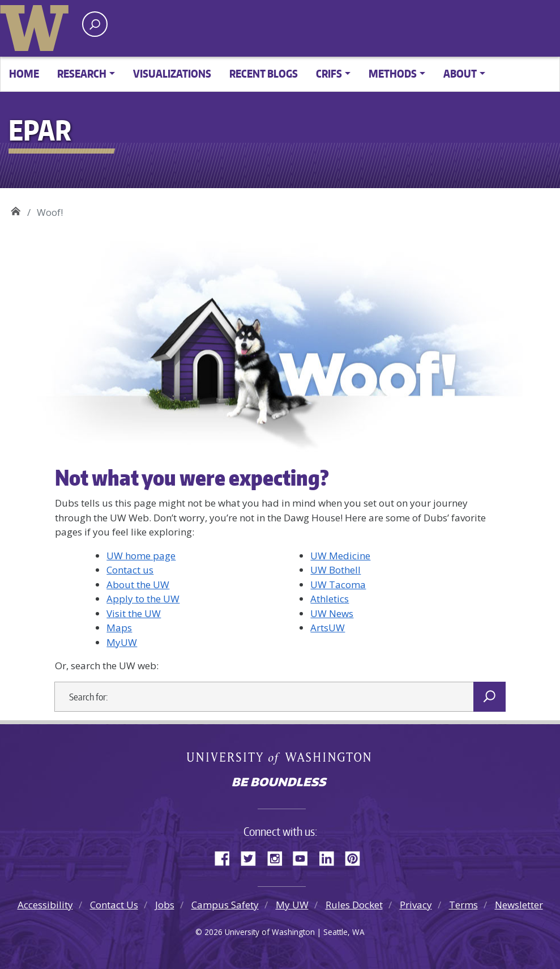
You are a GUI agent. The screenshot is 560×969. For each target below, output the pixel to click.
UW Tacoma (338, 585)
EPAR (16, 208)
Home (24, 73)
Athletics (330, 599)
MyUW (122, 642)
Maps (119, 628)
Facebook (226, 857)
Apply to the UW (143, 599)
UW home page (141, 556)
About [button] (460, 73)
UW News (332, 613)
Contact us (130, 570)
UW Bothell (335, 570)
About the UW (138, 585)
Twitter (253, 857)
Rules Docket (354, 905)
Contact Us (114, 905)
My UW (292, 905)
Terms (463, 905)
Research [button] (82, 73)
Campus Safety (225, 905)
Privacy (416, 905)
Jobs (165, 905)
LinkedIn (331, 857)
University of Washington (37, 25)
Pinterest (357, 857)
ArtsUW (328, 628)
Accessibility (45, 905)
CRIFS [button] (329, 73)
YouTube (305, 857)
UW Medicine (340, 556)
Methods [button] (393, 73)
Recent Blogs (264, 73)
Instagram (279, 857)
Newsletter (519, 905)
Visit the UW (134, 613)
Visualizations (172, 73)
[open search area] (95, 24)
